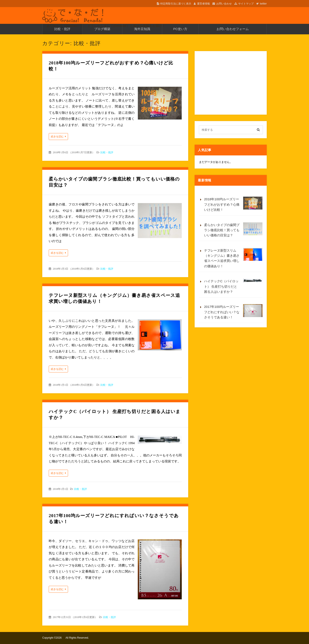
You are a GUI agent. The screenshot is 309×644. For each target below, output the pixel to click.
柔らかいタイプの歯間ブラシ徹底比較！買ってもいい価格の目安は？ (233, 230)
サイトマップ (246, 4)
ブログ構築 (102, 29)
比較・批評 (62, 29)
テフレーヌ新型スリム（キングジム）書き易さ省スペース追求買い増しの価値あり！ (233, 258)
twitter (263, 4)
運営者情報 (203, 4)
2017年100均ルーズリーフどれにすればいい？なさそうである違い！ (233, 312)
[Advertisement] (231, 82)
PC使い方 (180, 29)
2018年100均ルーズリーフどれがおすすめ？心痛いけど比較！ (233, 204)
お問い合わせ (224, 4)
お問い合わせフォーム (233, 29)
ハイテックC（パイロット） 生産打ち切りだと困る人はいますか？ (233, 286)
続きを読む (57, 137)
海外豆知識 (142, 29)
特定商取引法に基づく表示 (176, 4)
